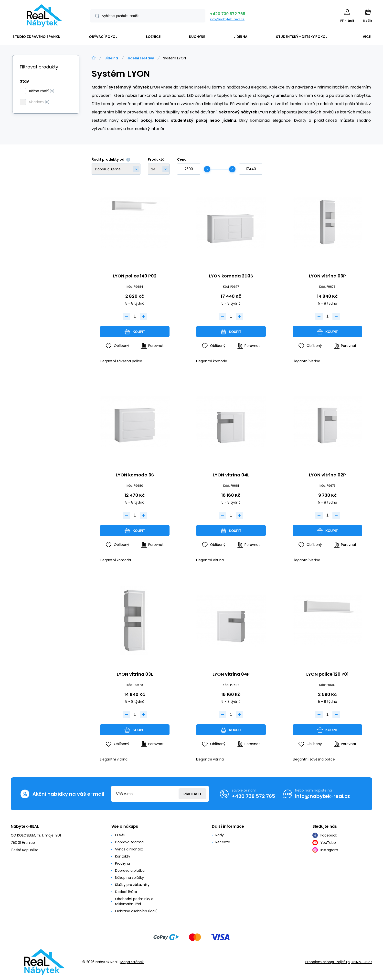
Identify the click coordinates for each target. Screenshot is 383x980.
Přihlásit (192, 794)
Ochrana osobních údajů (136, 911)
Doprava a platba (130, 870)
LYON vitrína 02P (327, 475)
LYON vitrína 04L (231, 475)
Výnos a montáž (129, 849)
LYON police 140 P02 (135, 276)
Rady (220, 835)
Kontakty (123, 856)
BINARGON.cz (362, 962)
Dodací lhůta (126, 892)
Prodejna (122, 863)
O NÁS (120, 835)
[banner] (44, 16)
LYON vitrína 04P (231, 674)
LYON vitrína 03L (135, 674)
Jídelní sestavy (141, 58)
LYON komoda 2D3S (231, 276)
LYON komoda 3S (135, 475)
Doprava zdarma (129, 842)
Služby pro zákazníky (132, 885)
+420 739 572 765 (228, 14)
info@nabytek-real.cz (227, 19)
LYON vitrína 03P (327, 276)
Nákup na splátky (129, 878)
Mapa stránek (132, 962)
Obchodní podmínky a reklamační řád (134, 901)
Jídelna (111, 58)
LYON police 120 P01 (327, 674)
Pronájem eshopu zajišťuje (328, 962)
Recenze (223, 842)
